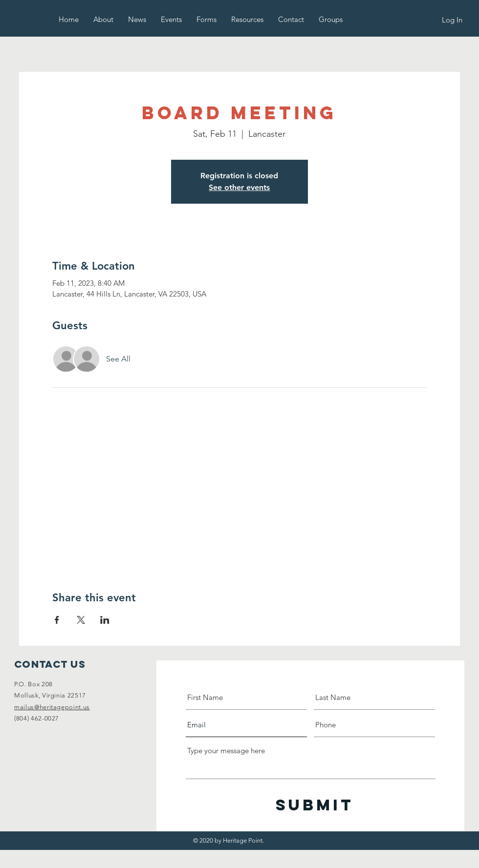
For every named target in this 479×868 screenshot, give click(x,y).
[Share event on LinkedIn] (105, 620)
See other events (239, 187)
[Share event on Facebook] (57, 620)
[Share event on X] (81, 620)
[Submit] (315, 805)
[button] (103, 19)
